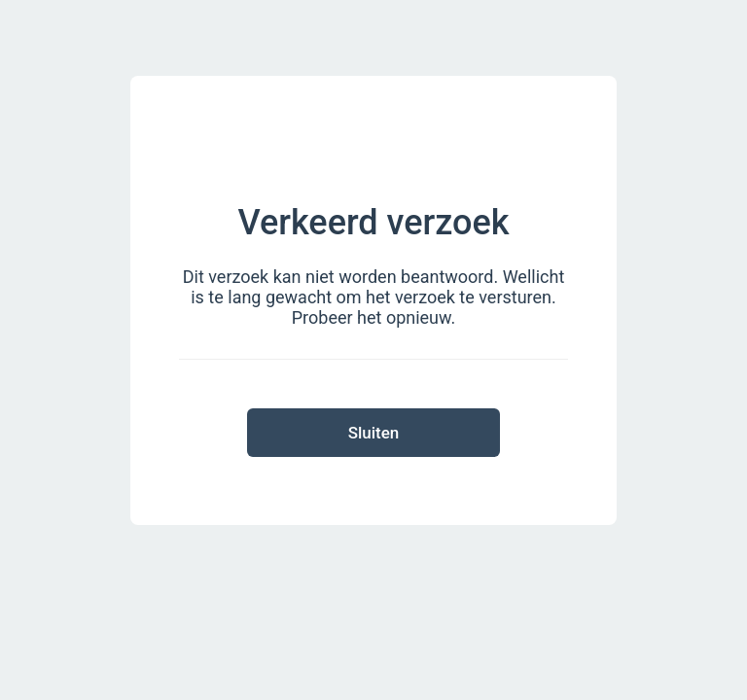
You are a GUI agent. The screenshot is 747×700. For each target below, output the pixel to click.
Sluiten (374, 433)
